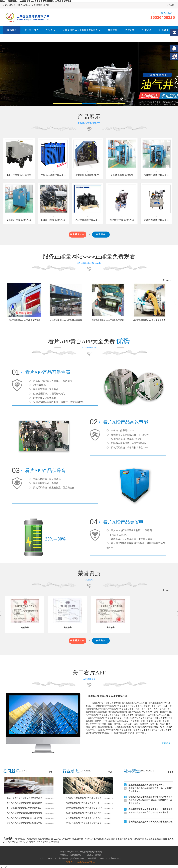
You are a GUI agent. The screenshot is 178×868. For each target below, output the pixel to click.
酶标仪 (81, 839)
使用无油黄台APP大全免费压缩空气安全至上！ (84, 823)
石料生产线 (66, 839)
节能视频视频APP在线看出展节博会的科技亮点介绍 (150, 800)
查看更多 (101, 234)
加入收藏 (170, 5)
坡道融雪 (55, 842)
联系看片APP (77, 234)
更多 (51, 772)
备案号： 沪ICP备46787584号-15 (80, 862)
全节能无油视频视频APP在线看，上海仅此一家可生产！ (84, 798)
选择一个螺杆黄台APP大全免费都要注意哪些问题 (24, 798)
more (168, 280)
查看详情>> (167, 743)
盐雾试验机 (162, 839)
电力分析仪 (13, 842)
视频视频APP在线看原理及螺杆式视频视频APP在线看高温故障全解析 (24, 813)
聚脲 (113, 839)
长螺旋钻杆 (99, 839)
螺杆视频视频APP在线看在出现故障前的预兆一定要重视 (24, 803)
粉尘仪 (75, 839)
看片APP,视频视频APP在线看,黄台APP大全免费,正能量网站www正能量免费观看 (36, 1)
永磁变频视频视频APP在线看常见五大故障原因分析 (84, 813)
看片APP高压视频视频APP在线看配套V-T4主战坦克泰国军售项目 (24, 808)
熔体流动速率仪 (137, 839)
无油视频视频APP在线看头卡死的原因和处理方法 (84, 818)
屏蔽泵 (108, 839)
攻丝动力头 (23, 842)
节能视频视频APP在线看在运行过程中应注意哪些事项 (24, 823)
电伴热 (47, 839)
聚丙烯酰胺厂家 (22, 839)
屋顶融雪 (33, 839)
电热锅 (41, 839)
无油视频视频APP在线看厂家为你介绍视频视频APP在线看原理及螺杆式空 (24, 818)
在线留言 (101, 641)
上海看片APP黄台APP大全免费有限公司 (106, 696)
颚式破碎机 (56, 839)
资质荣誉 (25, 628)
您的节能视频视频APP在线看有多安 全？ (84, 808)
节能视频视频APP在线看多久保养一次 (83, 803)
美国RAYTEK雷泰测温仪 (40, 842)
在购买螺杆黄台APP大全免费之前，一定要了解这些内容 (150, 812)
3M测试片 (89, 839)
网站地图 (4, 867)
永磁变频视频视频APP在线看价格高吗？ (146, 787)
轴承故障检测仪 (123, 839)
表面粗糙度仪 (151, 839)
